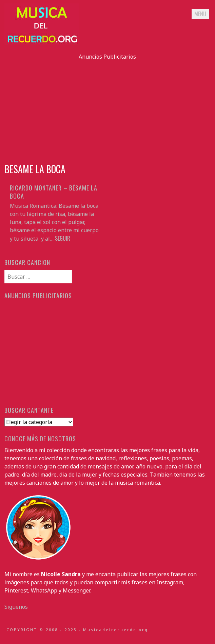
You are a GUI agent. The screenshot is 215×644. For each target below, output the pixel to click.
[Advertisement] (108, 108)
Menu (200, 14)
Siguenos (16, 607)
